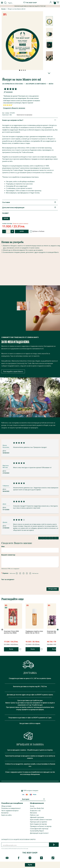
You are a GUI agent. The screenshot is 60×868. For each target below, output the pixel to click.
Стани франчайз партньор (39, 829)
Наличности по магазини (24, 115)
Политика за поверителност (11, 808)
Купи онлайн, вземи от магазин (41, 820)
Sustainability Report (37, 831)
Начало (3, 9)
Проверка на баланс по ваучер (41, 826)
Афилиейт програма (37, 817)
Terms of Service (24, 849)
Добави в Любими (37, 231)
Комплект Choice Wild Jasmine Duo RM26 (11, 632)
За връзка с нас (35, 811)
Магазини (33, 813)
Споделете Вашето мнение (14, 108)
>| (57, 538)
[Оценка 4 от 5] (27, 573)
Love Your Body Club (37, 808)
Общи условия (6, 806)
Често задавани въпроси (10, 811)
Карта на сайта (6, 815)
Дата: (5, 451)
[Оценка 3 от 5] (24, 573)
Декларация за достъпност (39, 833)
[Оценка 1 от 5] (17, 573)
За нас (32, 806)
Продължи (53, 589)
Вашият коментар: (8, 555)
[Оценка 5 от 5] (30, 573)
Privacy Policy (18, 849)
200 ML (6, 219)
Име (3, 546)
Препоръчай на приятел (39, 822)
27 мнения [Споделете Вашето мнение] (8, 92)
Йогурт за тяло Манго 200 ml (17, 9)
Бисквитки (5, 813)
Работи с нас (34, 815)
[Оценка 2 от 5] (20, 573)
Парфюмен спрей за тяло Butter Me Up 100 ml (34, 632)
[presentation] (15, 589)
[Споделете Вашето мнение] (10, 89)
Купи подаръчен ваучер (38, 824)
